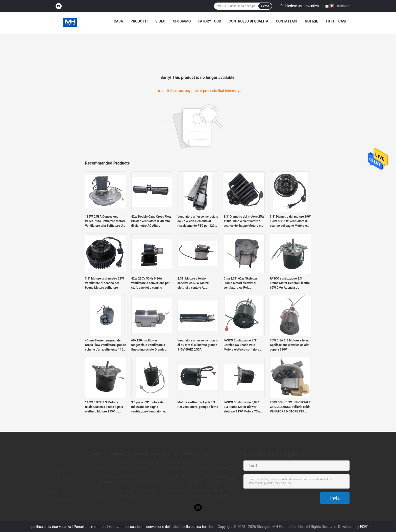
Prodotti (139, 21)
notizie (311, 21)
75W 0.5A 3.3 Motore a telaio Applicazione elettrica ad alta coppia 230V (290, 345)
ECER (364, 527)
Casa (119, 21)
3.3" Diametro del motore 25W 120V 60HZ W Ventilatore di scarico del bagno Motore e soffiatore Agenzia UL (244, 221)
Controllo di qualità (248, 21)
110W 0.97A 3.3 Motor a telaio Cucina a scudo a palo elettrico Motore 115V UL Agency (104, 407)
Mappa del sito (58, 499)
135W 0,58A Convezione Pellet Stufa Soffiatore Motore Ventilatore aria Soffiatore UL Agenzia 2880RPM (105, 221)
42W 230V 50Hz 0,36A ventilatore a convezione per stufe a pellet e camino (151, 283)
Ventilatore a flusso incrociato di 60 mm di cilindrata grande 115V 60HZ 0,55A (198, 345)
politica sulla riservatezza (51, 527)
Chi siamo (182, 21)
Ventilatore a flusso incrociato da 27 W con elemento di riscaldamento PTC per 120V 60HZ (198, 221)
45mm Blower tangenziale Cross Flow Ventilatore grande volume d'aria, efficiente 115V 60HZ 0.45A (106, 345)
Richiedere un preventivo (300, 6)
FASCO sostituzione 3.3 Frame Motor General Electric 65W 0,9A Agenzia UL (290, 283)
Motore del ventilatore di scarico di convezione (130, 454)
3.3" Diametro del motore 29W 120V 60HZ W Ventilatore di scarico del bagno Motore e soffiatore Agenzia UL (290, 221)
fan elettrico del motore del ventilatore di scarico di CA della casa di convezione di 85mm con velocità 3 (127, 466)
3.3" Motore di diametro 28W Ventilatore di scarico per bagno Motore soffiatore (105, 283)
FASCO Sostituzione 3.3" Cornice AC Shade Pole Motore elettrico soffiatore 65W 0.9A (242, 345)
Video (160, 21)
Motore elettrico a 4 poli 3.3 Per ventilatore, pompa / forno (198, 405)
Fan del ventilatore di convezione (194, 454)
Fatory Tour (210, 21)
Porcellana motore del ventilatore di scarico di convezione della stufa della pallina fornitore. (145, 527)
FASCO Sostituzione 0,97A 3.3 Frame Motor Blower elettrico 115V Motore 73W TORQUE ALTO (242, 407)
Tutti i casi (336, 21)
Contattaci (286, 21)
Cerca (265, 6)
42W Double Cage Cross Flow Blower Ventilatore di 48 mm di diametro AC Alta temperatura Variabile (151, 221)
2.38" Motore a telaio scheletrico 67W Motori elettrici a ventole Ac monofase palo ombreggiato (197, 283)
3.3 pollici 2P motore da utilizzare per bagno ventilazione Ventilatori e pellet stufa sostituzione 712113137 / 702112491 (148, 407)
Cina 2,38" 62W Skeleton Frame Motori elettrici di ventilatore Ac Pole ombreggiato (240, 283)
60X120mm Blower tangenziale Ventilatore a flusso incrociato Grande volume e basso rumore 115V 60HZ (151, 345)
